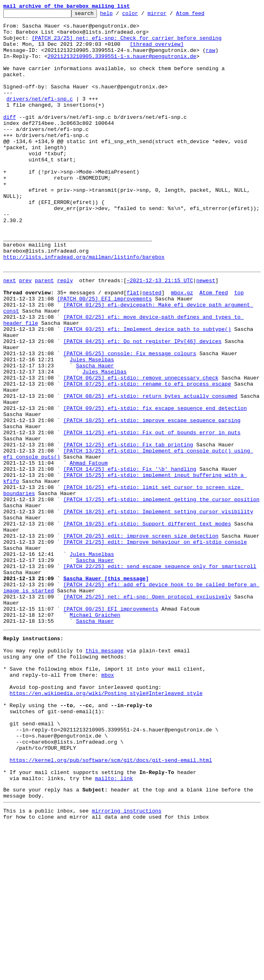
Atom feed (203, 15)
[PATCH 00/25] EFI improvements (105, 354)
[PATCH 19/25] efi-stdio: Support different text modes (147, 624)
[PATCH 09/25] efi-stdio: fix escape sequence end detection (155, 486)
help (119, 15)
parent (44, 332)
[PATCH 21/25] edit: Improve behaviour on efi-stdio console (155, 646)
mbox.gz (182, 347)
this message (105, 774)
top (239, 347)
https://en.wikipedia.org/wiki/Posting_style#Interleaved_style (106, 826)
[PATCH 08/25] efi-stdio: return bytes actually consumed (150, 471)
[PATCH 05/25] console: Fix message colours (130, 420)
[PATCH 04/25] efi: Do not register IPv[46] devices (142, 405)
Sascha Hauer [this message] (106, 690)
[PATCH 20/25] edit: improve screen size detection (141, 639)
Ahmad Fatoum (89, 551)
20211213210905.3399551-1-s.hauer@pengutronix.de (122, 66)
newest (206, 332)
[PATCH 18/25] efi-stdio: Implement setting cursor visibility (158, 610)
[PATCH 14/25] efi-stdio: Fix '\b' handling (130, 559)
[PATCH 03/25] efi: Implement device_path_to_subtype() (147, 391)
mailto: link (114, 928)
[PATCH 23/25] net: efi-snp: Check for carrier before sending (127, 44)
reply (65, 332)
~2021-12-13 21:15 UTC (160, 332)
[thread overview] (157, 51)
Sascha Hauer (95, 435)
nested (152, 347)
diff (10, 139)
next (10, 332)
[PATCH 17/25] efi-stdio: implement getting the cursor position (161, 595)
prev (25, 332)
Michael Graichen (95, 734)
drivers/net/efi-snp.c (40, 117)
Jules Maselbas (92, 427)
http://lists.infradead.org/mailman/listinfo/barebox (84, 307)
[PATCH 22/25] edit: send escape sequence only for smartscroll (160, 675)
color (143, 15)
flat (133, 347)
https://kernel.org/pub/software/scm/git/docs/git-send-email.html (111, 906)
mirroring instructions (127, 964)
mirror (170, 15)
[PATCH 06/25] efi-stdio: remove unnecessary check (141, 449)
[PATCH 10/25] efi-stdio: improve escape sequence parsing (152, 500)
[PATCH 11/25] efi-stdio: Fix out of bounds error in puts (152, 515)
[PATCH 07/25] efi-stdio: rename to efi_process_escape (147, 457)
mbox (108, 804)
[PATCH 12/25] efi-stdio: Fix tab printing (128, 530)
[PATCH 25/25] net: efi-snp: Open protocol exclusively (147, 712)
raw (210, 58)
